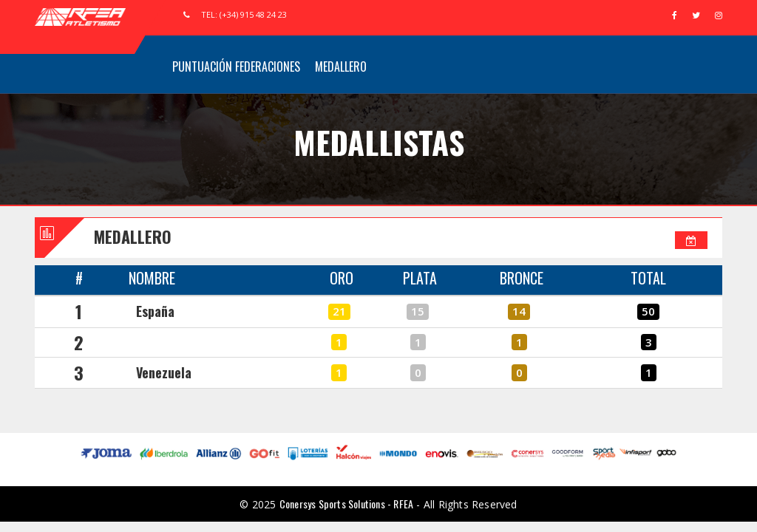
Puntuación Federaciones (236, 66)
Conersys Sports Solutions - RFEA (346, 504)
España (155, 311)
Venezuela (164, 372)
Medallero (341, 66)
